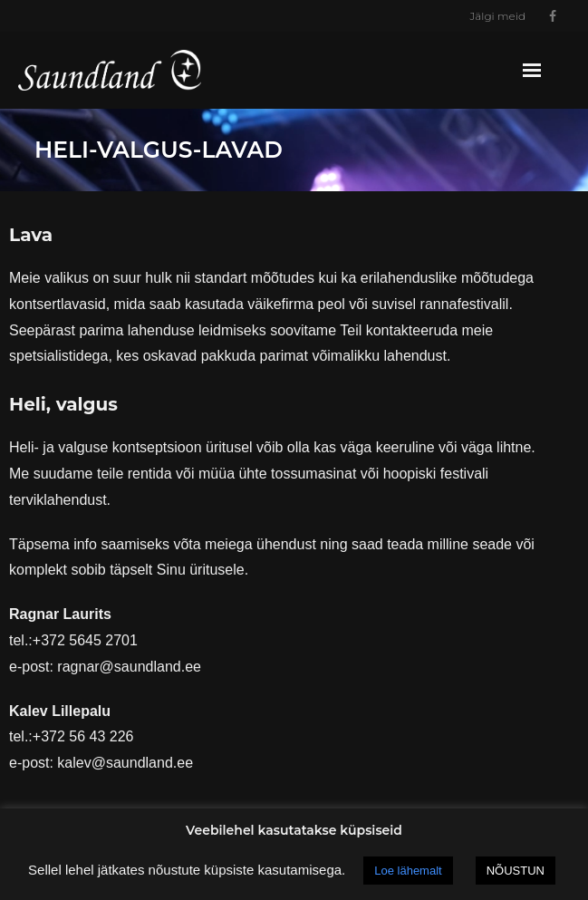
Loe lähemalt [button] (408, 871)
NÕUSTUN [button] (516, 871)
